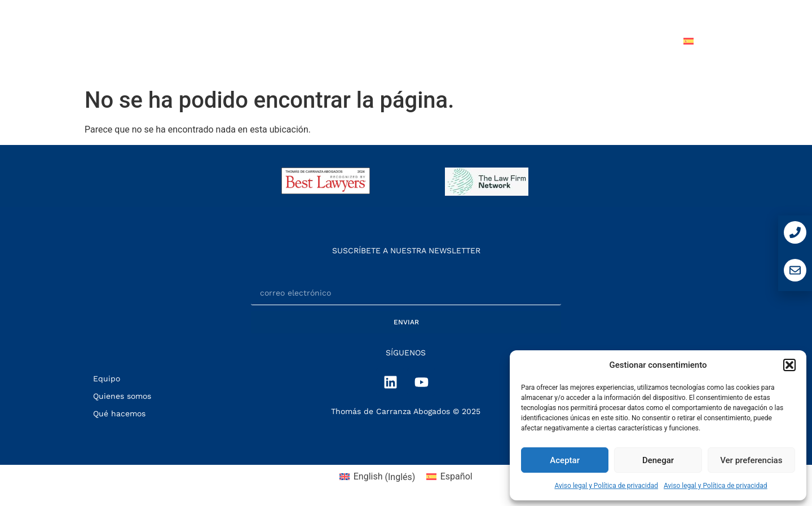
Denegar (658, 460)
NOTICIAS (567, 41)
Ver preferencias (751, 460)
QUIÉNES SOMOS (340, 41)
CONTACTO (636, 41)
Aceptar (565, 460)
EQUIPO (506, 41)
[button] (789, 365)
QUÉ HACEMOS (434, 41)
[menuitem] (715, 41)
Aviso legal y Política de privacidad (606, 486)
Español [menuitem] (456, 476)
